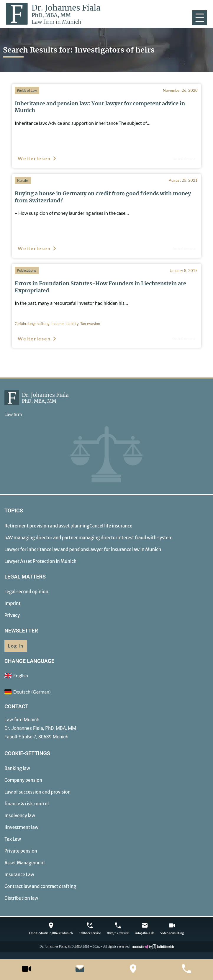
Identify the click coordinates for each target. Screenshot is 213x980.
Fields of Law (27, 90)
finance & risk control (27, 804)
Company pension (23, 780)
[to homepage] (53, 14)
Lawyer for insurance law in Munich (125, 549)
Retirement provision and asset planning (47, 526)
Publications (27, 270)
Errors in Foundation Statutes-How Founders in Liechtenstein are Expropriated (100, 287)
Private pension (21, 851)
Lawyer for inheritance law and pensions (46, 549)
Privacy (12, 615)
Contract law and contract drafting (40, 886)
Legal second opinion (26, 592)
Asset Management (25, 863)
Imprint (13, 603)
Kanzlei (23, 180)
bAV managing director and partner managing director (61, 538)
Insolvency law (20, 816)
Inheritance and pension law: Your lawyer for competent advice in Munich (100, 107)
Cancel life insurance (111, 526)
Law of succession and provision (37, 792)
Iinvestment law (21, 827)
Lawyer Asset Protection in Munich (40, 561)
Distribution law (21, 898)
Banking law (17, 768)
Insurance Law (19, 875)
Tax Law (13, 839)
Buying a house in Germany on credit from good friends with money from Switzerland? (103, 197)
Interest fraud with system (145, 538)
